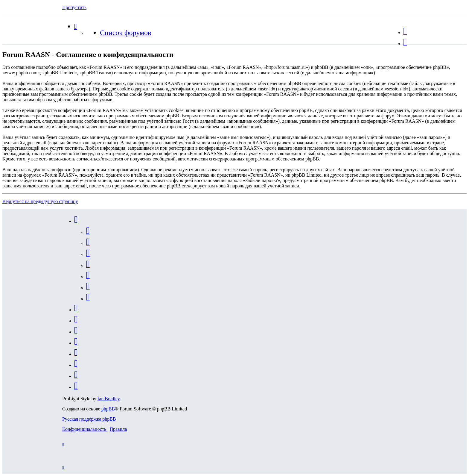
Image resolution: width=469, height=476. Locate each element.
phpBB (108, 409)
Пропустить (74, 7)
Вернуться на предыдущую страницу (40, 201)
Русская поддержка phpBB (89, 419)
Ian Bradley (109, 399)
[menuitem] (405, 32)
